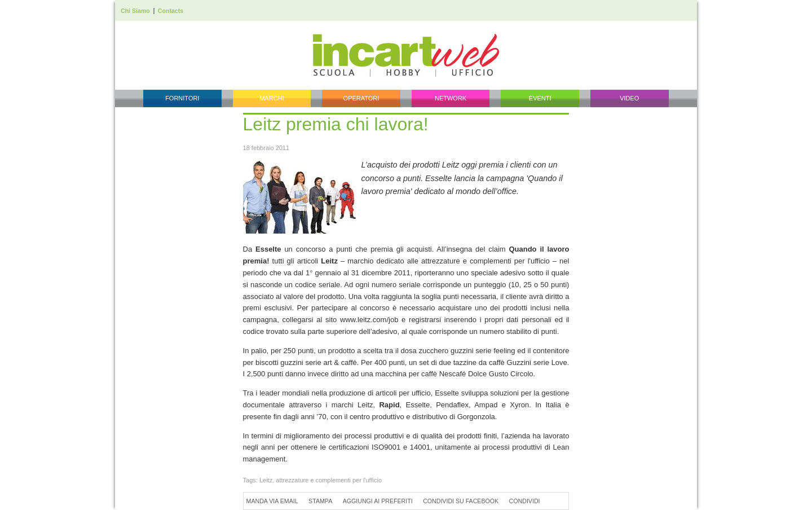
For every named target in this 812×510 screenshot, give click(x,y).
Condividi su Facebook (461, 501)
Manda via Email (272, 501)
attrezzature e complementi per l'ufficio (329, 480)
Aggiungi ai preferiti (378, 501)
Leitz (266, 480)
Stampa (320, 501)
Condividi (525, 501)
